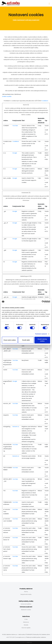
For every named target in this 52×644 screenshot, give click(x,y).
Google (15, 153)
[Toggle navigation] (49, 3)
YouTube (15, 126)
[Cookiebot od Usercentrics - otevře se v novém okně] (43, 302)
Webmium (29, 642)
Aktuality (26, 625)
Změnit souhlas (7, 96)
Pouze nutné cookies (10, 340)
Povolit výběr (26, 340)
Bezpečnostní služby (26, 594)
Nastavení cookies (26, 610)
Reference (26, 622)
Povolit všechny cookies (42, 340)
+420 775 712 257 (10, 637)
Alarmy (26, 592)
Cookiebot (45, 101)
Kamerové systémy (26, 604)
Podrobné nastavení (41, 334)
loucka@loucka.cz (21, 637)
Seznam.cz (16, 427)
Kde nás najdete (26, 628)
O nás (26, 619)
